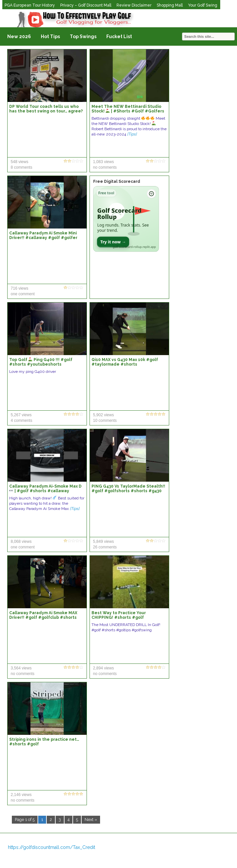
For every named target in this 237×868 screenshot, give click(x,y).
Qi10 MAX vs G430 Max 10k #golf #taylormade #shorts (125, 362)
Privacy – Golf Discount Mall (86, 5)
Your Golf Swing (203, 5)
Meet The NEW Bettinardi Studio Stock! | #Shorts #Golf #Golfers (128, 109)
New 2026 (19, 36)
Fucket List (119, 36)
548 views (20, 162)
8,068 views (21, 542)
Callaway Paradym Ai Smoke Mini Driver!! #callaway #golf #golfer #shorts (43, 238)
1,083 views (104, 162)
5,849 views (104, 542)
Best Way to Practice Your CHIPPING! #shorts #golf (119, 615)
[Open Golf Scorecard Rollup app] (126, 219)
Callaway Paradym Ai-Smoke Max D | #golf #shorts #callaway (45, 489)
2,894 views (104, 668)
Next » (91, 820)
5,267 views (21, 415)
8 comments (22, 167)
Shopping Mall (170, 5)
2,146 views (21, 795)
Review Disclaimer (134, 5)
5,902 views (104, 415)
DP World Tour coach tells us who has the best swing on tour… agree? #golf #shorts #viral (46, 111)
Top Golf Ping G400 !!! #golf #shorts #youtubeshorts (41, 362)
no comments (105, 167)
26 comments (105, 547)
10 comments (105, 421)
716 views (20, 288)
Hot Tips (50, 36)
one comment (23, 294)
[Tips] (132, 134)
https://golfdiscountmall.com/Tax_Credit (52, 847)
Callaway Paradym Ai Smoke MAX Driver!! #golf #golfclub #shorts (43, 615)
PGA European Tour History (30, 5)
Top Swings (83, 36)
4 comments (22, 421)
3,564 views (21, 668)
